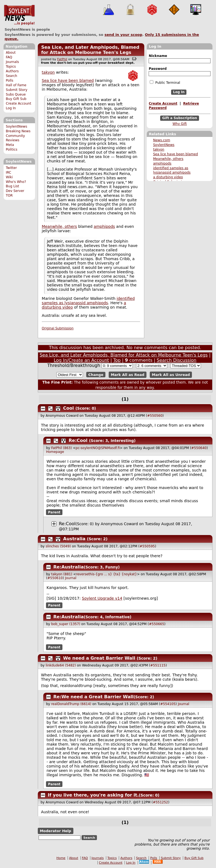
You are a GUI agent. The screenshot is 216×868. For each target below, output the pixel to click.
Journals (12, 62)
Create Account (18, 104)
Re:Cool (78, 440)
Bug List (12, 186)
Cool (69, 408)
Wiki (9, 177)
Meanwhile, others (168, 159)
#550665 (157, 624)
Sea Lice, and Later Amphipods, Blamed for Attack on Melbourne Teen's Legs (90, 50)
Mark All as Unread (171, 375)
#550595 (147, 546)
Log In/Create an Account (81, 360)
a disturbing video (168, 177)
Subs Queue (16, 94)
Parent (54, 512)
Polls (9, 81)
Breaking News (18, 131)
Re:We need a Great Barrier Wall (93, 697)
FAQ (9, 57)
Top (117, 360)
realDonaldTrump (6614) (71, 704)
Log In (11, 108)
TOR (9, 196)
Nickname (158, 56)
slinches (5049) (58, 546)
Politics (11, 150)
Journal (71, 578)
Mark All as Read (128, 375)
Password (158, 69)
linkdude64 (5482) (61, 665)
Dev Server (15, 191)
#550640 (199, 448)
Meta (10, 145)
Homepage (55, 452)
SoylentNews (19, 15)
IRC (8, 173)
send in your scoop (123, 35)
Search (11, 76)
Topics (11, 67)
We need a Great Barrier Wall (99, 658)
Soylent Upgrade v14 (102, 598)
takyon (159, 150)
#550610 (55, 578)
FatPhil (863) (61, 448)
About (11, 53)
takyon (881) (62, 574)
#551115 (158, 665)
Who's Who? (16, 182)
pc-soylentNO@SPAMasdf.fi (98, 448)
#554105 (168, 704)
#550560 (155, 416)
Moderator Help (55, 831)
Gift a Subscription (180, 118)
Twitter (11, 168)
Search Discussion (176, 360)
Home (61, 858)
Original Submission (58, 328)
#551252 (160, 802)
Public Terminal (165, 82)
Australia (74, 539)
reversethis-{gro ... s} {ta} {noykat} (107, 574)
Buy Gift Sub (16, 99)
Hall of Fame (16, 85)
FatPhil (62, 59)
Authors (12, 71)
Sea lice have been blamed (175, 154)
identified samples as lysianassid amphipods (88, 301)
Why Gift (180, 124)
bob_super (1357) (66, 624)
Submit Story (17, 90)
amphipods (162, 163)
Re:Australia (69, 567)
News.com (162, 140)
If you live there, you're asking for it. (93, 795)
